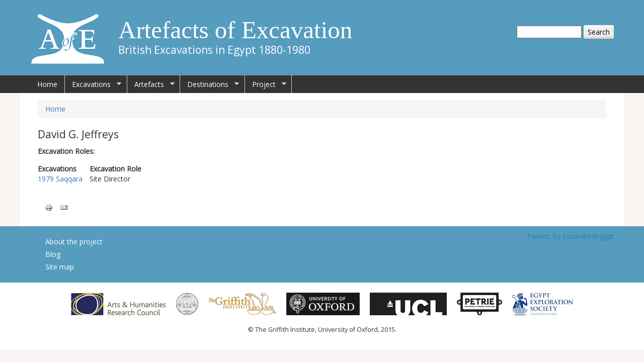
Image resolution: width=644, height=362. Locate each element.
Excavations (93, 84)
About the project (74, 242)
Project (266, 84)
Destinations (210, 84)
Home (47, 84)
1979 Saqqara (60, 179)
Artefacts (151, 84)
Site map (60, 267)
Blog (53, 254)
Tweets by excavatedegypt (570, 236)
